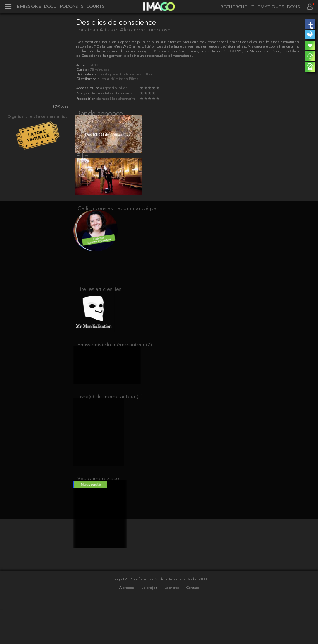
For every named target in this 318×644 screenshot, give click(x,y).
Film (82, 161)
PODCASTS (72, 7)
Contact (193, 623)
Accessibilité (88, 88)
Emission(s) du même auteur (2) (115, 365)
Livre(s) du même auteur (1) (110, 422)
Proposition (86, 99)
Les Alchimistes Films (119, 79)
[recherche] (232, 7)
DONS (293, 7)
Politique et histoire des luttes (126, 74)
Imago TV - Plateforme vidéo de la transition (149, 614)
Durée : (83, 70)
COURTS (95, 7)
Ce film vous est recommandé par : (119, 219)
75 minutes (100, 70)
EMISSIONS (29, 7)
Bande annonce (100, 114)
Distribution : (88, 79)
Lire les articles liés (99, 303)
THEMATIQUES (268, 7)
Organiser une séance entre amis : (37, 117)
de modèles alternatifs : (117, 99)
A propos (127, 623)
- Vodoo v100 (196, 614)
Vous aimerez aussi (100, 509)
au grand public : (113, 88)
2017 (94, 65)
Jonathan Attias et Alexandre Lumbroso (123, 30)
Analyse (83, 93)
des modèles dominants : (112, 93)
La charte (172, 623)
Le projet (149, 623)
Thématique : (88, 74)
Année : (83, 65)
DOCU (50, 7)
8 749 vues (60, 107)
